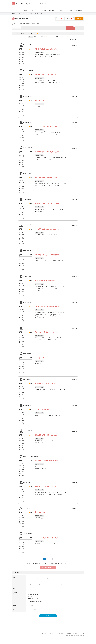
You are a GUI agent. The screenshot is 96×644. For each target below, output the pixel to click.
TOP (45, 623)
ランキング (26, 10)
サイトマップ (81, 633)
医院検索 (17, 10)
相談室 (71, 10)
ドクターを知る (44, 10)
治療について (35, 10)
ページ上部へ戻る (80, 629)
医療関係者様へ (80, 10)
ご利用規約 (58, 633)
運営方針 (63, 633)
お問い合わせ (75, 633)
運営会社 (44, 633)
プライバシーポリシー (51, 633)
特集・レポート (53, 10)
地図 (38, 24)
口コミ (62, 10)
